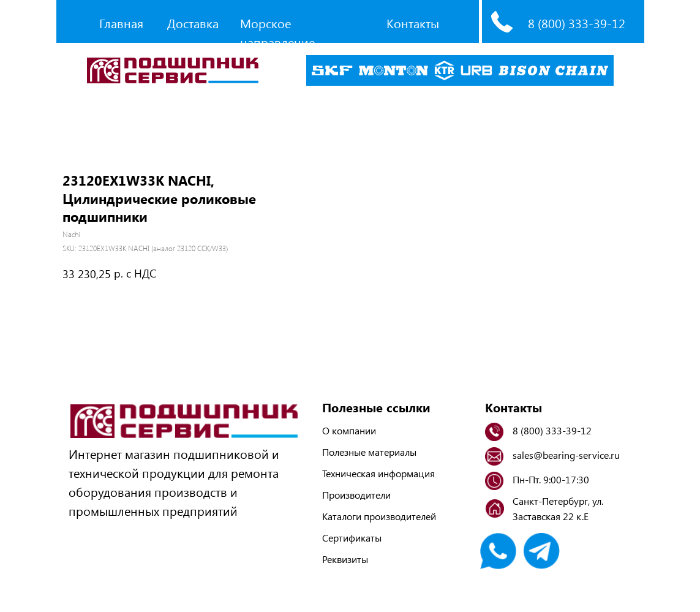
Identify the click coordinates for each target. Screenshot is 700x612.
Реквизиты (345, 559)
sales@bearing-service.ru (566, 455)
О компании (349, 430)
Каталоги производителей (379, 516)
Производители (356, 495)
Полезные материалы (369, 452)
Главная (121, 23)
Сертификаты (352, 538)
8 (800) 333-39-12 (577, 23)
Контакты (413, 23)
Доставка (193, 23)
